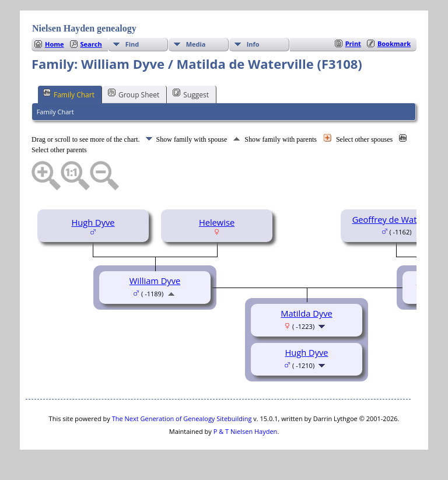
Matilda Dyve (306, 313)
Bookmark (394, 43)
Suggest (191, 94)
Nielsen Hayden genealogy (84, 28)
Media (196, 44)
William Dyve (155, 281)
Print (353, 43)
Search (91, 44)
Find (132, 44)
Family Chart (69, 94)
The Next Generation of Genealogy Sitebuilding (182, 418)
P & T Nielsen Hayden (246, 431)
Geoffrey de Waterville (397, 219)
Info (253, 44)
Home (55, 44)
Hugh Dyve (93, 222)
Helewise (217, 222)
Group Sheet (134, 94)
